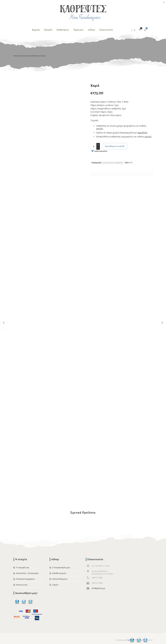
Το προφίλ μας (23, 567)
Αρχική (36, 30)
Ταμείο (55, 585)
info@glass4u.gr (98, 588)
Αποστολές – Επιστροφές (27, 573)
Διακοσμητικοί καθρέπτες (30, 56)
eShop (91, 30)
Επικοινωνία (106, 30)
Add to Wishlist (101, 151)
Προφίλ (48, 30)
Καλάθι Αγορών (59, 573)
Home (16, 56)
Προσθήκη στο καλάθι (115, 146)
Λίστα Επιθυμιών (60, 579)
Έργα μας (78, 30)
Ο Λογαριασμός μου (61, 567)
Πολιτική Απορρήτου (25, 579)
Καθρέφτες (63, 30)
